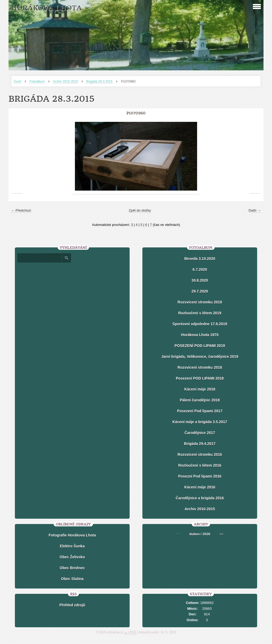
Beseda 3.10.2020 (200, 259)
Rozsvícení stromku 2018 (200, 367)
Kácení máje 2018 (200, 389)
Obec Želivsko (72, 557)
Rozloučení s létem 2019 (200, 313)
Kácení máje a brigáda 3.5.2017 (200, 422)
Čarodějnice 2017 (200, 433)
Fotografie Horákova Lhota (72, 535)
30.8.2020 (200, 280)
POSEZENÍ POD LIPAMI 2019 (200, 346)
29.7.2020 (200, 291)
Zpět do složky (140, 210)
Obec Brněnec (72, 568)
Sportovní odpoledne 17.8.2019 (200, 324)
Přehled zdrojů (72, 605)
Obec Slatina (72, 579)
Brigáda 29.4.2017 (200, 444)
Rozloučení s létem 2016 (200, 465)
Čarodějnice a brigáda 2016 (200, 498)
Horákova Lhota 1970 (200, 335)
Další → (255, 210)
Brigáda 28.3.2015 (100, 81)
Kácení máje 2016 (200, 487)
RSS (133, 632)
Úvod (17, 81)
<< (178, 534)
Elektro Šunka (72, 546)
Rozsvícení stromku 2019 (200, 302)
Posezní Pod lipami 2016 (200, 476)
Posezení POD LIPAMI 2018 (200, 378)
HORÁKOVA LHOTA (46, 8)
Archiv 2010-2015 (65, 81)
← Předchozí (21, 210)
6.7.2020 (200, 269)
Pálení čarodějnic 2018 (200, 400)
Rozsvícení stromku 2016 (200, 454)
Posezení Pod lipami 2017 (200, 411)
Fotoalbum (37, 81)
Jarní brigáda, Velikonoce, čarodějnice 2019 (200, 357)
